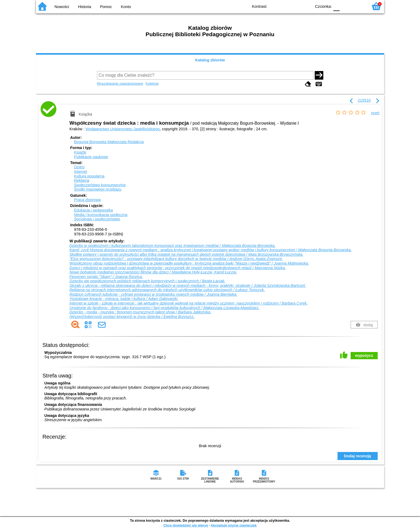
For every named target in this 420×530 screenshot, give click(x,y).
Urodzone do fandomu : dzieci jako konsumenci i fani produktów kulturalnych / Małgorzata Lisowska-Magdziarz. (164, 308)
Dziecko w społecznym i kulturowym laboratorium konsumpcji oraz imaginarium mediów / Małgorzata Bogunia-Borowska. (172, 246)
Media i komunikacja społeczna (101, 215)
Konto (126, 7)
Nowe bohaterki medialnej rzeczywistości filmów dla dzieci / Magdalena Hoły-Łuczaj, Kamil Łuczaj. (153, 272)
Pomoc (106, 7)
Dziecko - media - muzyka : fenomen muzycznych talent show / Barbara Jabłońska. (140, 312)
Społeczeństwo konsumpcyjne (100, 185)
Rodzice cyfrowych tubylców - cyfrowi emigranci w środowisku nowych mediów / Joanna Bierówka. (153, 294)
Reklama (82, 180)
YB (295, 6)
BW (284, 6)
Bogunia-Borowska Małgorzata (109, 142)
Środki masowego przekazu (98, 189)
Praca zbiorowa (87, 200)
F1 (346, 6)
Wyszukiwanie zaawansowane (120, 84)
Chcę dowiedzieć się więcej (186, 525)
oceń (375, 113)
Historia (85, 7)
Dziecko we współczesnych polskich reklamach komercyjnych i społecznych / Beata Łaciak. (147, 281)
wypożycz (364, 355)
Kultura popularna (89, 176)
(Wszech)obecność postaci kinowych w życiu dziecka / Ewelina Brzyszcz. (132, 317)
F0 (336, 6)
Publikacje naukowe (91, 157)
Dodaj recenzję (358, 456)
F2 (358, 6)
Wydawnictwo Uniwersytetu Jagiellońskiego (123, 129)
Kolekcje (152, 84)
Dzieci (79, 167)
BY (306, 6)
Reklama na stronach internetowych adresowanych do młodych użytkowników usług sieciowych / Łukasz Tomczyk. (167, 290)
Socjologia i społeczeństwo (97, 219)
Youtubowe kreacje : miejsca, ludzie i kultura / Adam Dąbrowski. (124, 299)
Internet (80, 172)
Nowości (62, 7)
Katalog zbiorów (210, 60)
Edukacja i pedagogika (93, 210)
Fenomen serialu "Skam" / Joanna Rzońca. (106, 277)
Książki (80, 152)
